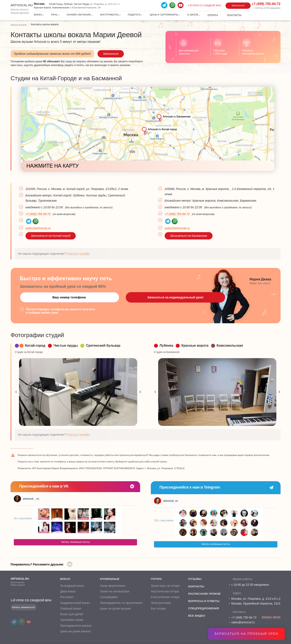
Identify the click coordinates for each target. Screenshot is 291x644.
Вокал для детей (71, 615)
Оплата (213, 15)
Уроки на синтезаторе (114, 592)
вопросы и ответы (204, 602)
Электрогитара (160, 604)
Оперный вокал (71, 609)
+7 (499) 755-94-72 (244, 617)
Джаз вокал (68, 592)
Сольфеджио (108, 598)
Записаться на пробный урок (246, 634)
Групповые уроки (72, 621)
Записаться (111, 54)
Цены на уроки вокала (75, 632)
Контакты (234, 15)
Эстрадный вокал (72, 587)
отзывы (194, 579)
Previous (16, 392)
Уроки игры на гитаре (165, 587)
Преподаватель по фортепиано (121, 604)
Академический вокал (75, 604)
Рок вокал (67, 598)
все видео (196, 617)
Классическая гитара (164, 598)
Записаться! (238, 5)
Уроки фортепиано (112, 587)
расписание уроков (204, 594)
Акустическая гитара (164, 592)
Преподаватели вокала (76, 626)
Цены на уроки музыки (115, 609)
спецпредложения (203, 609)
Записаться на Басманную (189, 236)
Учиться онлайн (78, 254)
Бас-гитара (158, 609)
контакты (196, 587)
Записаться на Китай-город (51, 236)
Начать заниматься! (24, 607)
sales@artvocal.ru (38, 228)
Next (140, 392)
